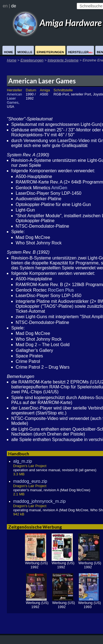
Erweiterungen (50, 52)
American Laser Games (42, 81)
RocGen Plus (61, 290)
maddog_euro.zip (30, 481)
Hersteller (80, 52)
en (5, 6)
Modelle (25, 52)
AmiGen (59, 188)
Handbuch (19, 454)
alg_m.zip (23, 461)
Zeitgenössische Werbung (35, 527)
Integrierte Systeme (63, 60)
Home (9, 52)
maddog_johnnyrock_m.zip (39, 501)
